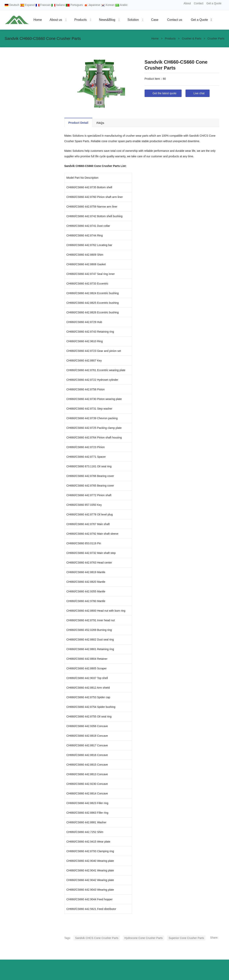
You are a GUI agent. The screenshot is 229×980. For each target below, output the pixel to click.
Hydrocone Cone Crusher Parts (143, 938)
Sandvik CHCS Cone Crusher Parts (97, 938)
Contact (199, 3)
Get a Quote (214, 3)
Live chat (199, 93)
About (187, 3)
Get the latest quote (165, 93)
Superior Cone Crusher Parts (186, 938)
